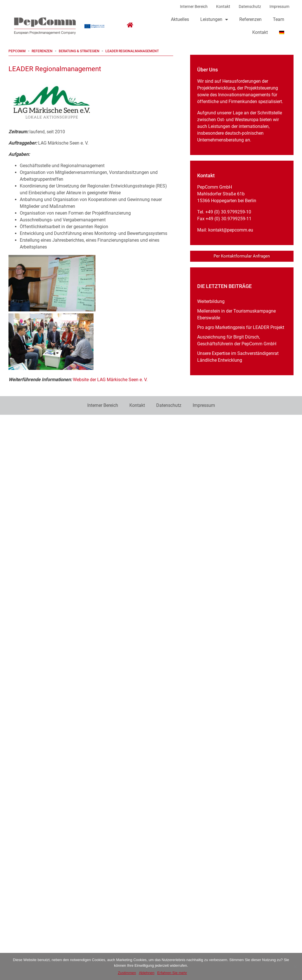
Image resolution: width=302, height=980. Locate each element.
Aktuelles (180, 19)
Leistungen (214, 19)
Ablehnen (146, 973)
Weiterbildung (211, 301)
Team (279, 19)
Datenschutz (250, 6)
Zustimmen (127, 973)
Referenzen (250, 19)
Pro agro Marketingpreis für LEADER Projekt (241, 327)
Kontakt (223, 6)
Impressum (279, 6)
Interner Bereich (194, 6)
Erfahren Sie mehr (172, 973)
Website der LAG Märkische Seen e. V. (110, 380)
